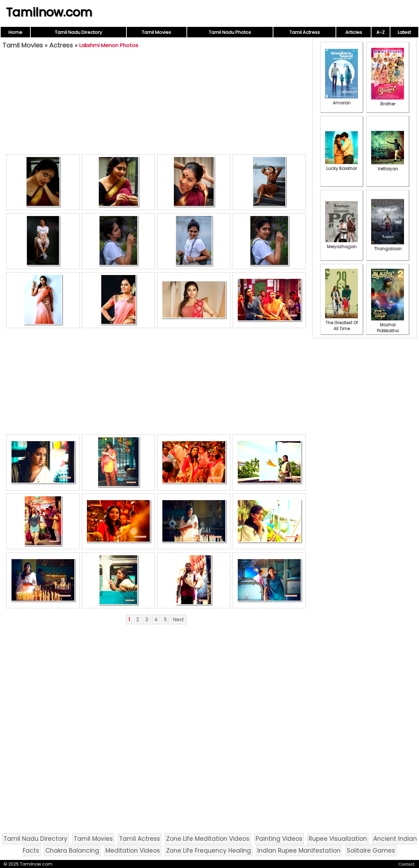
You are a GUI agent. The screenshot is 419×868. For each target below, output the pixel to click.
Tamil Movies (156, 32)
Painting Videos (279, 839)
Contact (406, 864)
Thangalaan (388, 246)
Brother (388, 101)
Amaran (341, 100)
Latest (404, 32)
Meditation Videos (133, 851)
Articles (354, 32)
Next (179, 620)
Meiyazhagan (341, 244)
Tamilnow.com (49, 12)
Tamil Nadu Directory (78, 32)
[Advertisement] (156, 103)
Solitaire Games (371, 851)
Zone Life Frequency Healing (209, 851)
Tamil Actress (305, 32)
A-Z (381, 32)
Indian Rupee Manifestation (299, 851)
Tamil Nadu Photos (230, 32)
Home (15, 32)
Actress (61, 45)
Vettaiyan (388, 166)
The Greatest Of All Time (341, 323)
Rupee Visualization (338, 839)
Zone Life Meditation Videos (208, 839)
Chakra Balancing (72, 851)
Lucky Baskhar (341, 165)
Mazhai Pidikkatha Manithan (388, 328)
